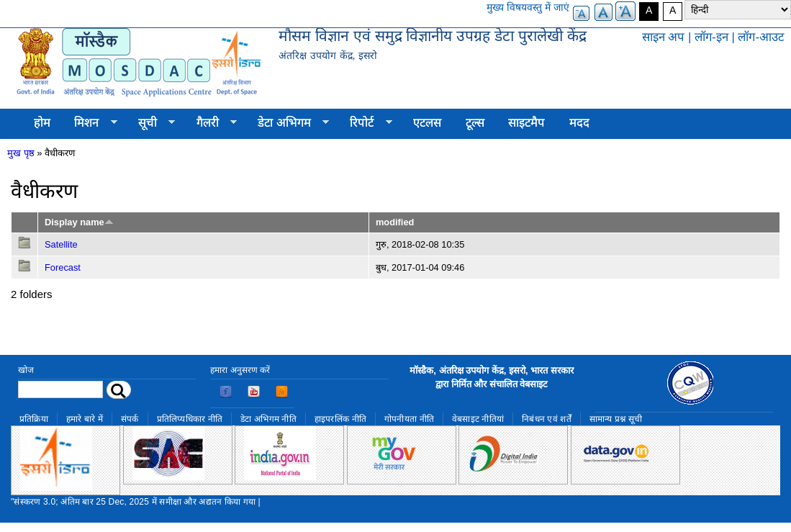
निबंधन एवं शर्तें (547, 419)
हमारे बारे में (85, 419)
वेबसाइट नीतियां (478, 419)
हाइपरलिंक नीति (340, 419)
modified (395, 222)
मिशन (90, 123)
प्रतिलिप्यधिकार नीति (190, 419)
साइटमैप (526, 123)
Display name (79, 222)
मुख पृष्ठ (21, 153)
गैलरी (211, 123)
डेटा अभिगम (287, 123)
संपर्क (130, 419)
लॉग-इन (711, 37)
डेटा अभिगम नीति (268, 419)
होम (42, 123)
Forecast (63, 267)
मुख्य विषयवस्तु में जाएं (528, 7)
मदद (579, 123)
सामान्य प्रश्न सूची (616, 419)
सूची (150, 123)
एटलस (427, 123)
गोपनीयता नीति (409, 419)
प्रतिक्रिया (34, 419)
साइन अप (664, 37)
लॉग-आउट (761, 37)
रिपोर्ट (365, 123)
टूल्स (475, 123)
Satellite (61, 244)
